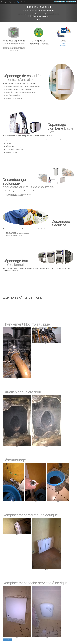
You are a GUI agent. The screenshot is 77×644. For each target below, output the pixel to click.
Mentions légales (7, 640)
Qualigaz (63, 43)
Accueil (23, 2)
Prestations (29, 2)
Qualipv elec (63, 46)
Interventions (37, 2)
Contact (44, 2)
